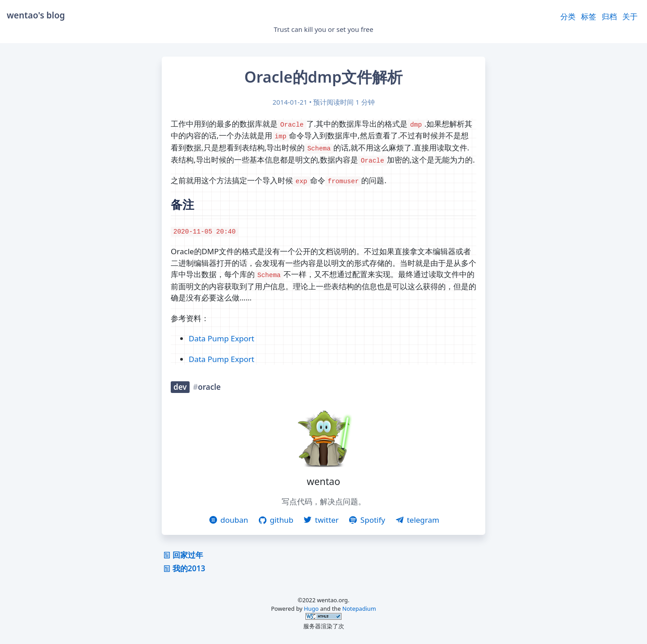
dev (180, 387)
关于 (630, 16)
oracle (210, 387)
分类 (568, 16)
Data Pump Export (222, 338)
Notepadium (359, 609)
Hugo (311, 609)
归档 (609, 16)
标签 (589, 16)
